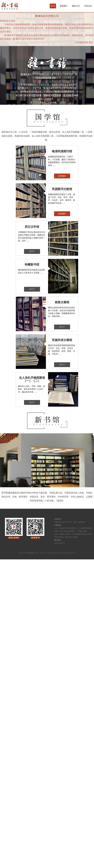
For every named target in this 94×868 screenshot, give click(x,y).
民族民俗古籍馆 (62, 340)
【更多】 (63, 103)
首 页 (53, 6)
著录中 (32, 251)
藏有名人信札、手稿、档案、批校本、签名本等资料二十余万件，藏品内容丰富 (31, 389)
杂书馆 (16, 6)
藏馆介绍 (76, 6)
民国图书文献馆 (62, 189)
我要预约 (63, 6)
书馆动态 (88, 6)
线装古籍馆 (62, 302)
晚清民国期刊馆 (62, 151)
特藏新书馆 (32, 264)
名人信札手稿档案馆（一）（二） (32, 379)
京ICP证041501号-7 (68, 553)
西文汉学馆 (32, 227)
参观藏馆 (62, 176)
